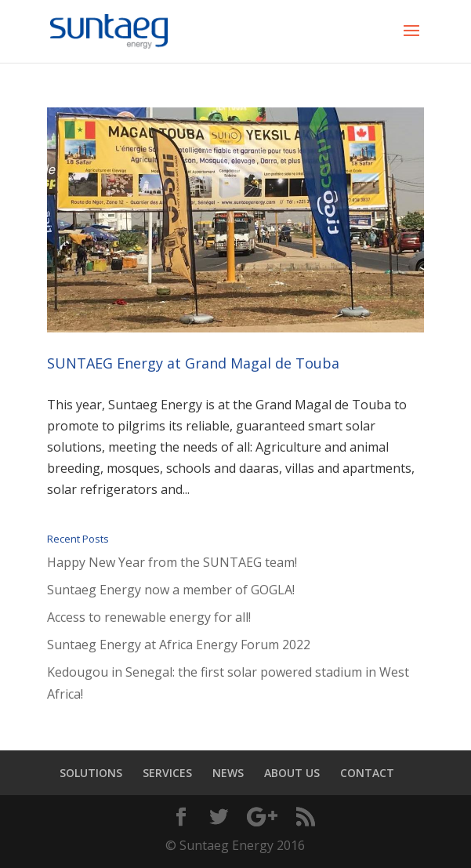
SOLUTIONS (91, 773)
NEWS (228, 773)
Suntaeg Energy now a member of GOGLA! (171, 590)
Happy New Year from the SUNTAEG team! (172, 562)
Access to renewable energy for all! (149, 617)
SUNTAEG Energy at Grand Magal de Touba (193, 363)
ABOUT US (292, 773)
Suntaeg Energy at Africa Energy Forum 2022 (179, 645)
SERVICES (167, 773)
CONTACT (367, 773)
